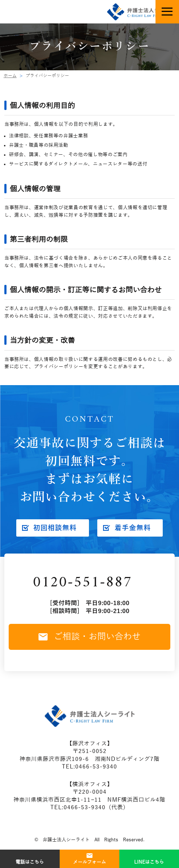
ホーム (10, 76)
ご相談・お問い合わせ (90, 636)
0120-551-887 (82, 583)
